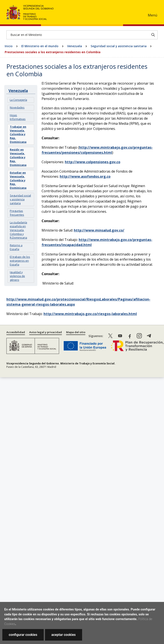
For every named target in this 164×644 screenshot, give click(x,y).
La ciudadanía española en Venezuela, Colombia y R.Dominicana (18, 230)
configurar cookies (23, 635)
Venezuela (75, 46)
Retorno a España (16, 247)
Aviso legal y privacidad (46, 332)
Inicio (9, 46)
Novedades (17, 107)
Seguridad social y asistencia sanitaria (119, 46)
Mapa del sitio (76, 332)
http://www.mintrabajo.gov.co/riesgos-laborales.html (90, 314)
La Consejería (18, 100)
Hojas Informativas (18, 117)
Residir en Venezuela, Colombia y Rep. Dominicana (18, 157)
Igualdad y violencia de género (17, 276)
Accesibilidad (16, 332)
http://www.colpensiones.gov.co (93, 162)
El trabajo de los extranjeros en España (20, 261)
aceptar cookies (64, 635)
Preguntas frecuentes (17, 213)
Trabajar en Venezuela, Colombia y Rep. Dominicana (18, 134)
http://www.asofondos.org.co (85, 176)
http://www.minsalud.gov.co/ (99, 230)
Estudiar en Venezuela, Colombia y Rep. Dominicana (18, 180)
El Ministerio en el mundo (40, 46)
